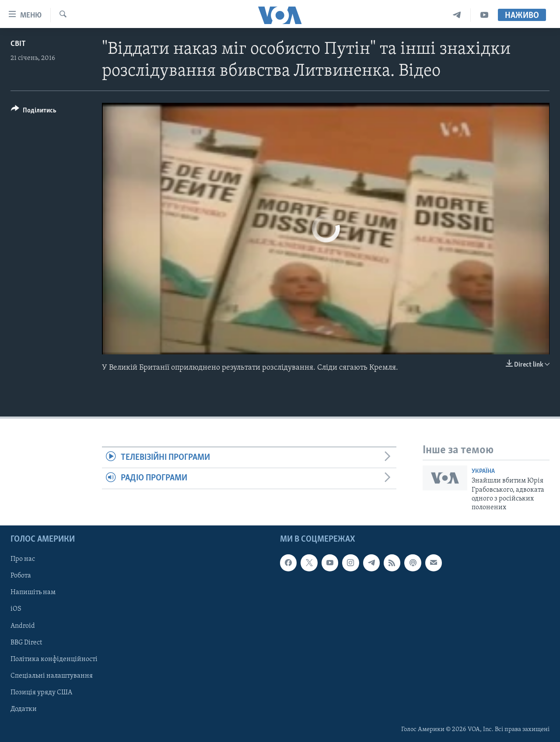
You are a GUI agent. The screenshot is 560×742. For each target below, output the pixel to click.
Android (23, 626)
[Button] (34, 112)
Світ (18, 44)
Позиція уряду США (41, 692)
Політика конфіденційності (54, 659)
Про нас (23, 559)
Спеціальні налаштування (52, 675)
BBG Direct (26, 642)
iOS (16, 609)
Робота (21, 576)
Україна (483, 471)
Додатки (24, 709)
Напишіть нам (33, 592)
